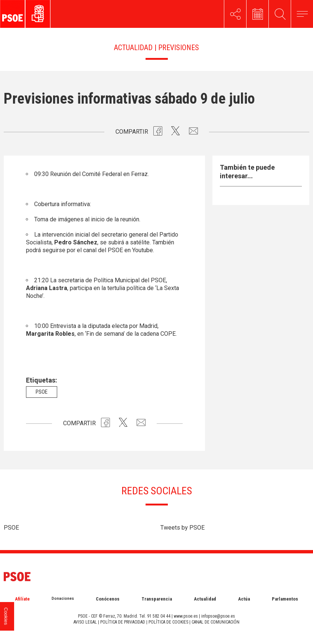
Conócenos (108, 599)
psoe (42, 392)
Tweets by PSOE (182, 528)
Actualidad (205, 599)
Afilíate (22, 599)
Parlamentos (285, 599)
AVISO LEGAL (85, 622)
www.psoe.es (186, 616)
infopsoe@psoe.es (218, 616)
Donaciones (63, 599)
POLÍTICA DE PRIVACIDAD (123, 622)
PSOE (11, 528)
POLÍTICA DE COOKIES (168, 622)
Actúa (244, 599)
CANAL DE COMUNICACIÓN (216, 622)
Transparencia (157, 599)
